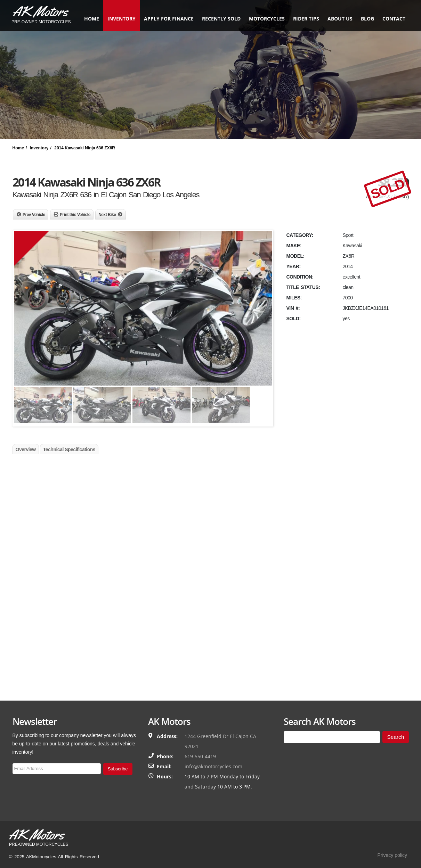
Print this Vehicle (75, 215)
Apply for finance (168, 19)
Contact (393, 19)
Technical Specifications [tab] (69, 449)
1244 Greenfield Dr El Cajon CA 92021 (220, 741)
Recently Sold (220, 19)
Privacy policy (392, 855)
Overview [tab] (26, 449)
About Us (339, 19)
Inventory (120, 19)
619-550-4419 (200, 756)
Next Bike (107, 215)
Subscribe (118, 769)
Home (91, 19)
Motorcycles (266, 19)
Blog (366, 19)
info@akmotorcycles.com (213, 766)
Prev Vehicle (34, 215)
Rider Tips (305, 19)
